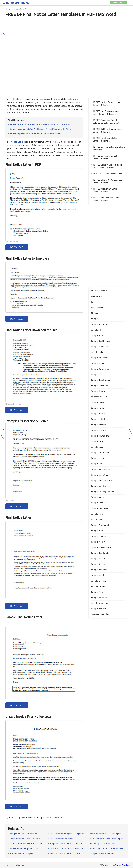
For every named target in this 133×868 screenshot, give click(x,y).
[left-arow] (2, 434)
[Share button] (3, 35)
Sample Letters (18, 9)
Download (17, 247)
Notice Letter (17, 142)
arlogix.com (10, 500)
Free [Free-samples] (118, 3)
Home (8, 9)
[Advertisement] (66, 37)
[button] (129, 2)
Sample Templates (123, 865)
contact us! (59, 817)
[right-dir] (131, 434)
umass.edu (9, 313)
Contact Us (7, 865)
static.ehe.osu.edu (12, 241)
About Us (20, 865)
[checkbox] (4, 2)
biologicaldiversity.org (13, 404)
